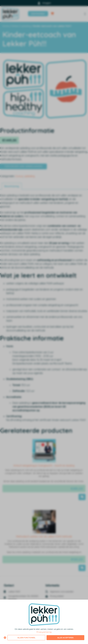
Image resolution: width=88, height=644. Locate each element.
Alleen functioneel (26, 638)
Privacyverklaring (44, 632)
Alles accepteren (65, 638)
